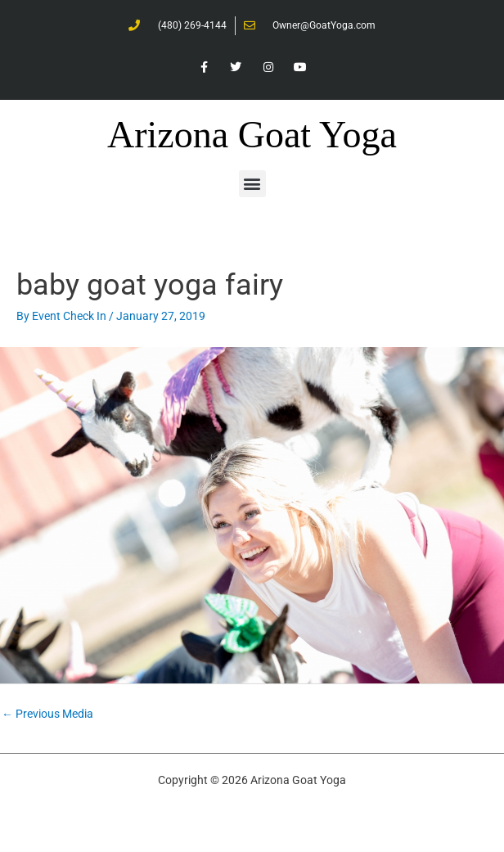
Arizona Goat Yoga (252, 135)
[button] (252, 184)
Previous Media (47, 714)
